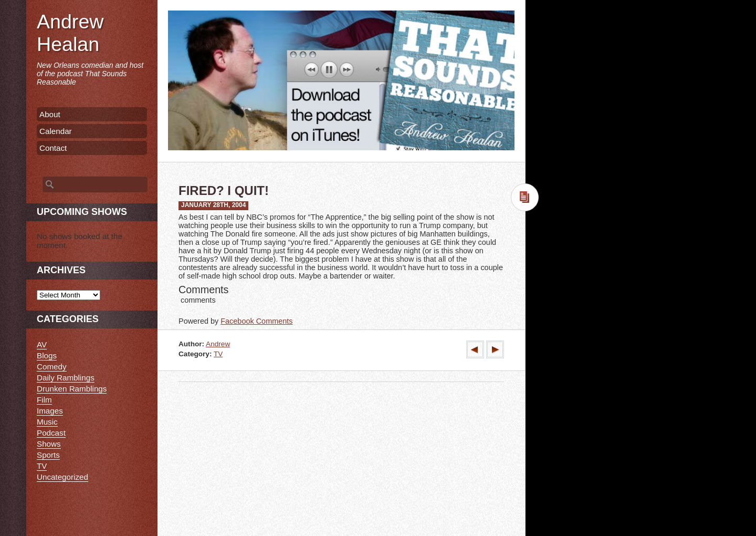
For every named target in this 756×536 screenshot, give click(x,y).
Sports (48, 455)
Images (50, 411)
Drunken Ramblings (72, 389)
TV (218, 354)
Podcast (51, 433)
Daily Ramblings (66, 378)
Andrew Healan (70, 33)
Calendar (56, 131)
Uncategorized (62, 477)
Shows (49, 444)
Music (47, 422)
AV (42, 344)
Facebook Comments (256, 321)
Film (44, 400)
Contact (53, 148)
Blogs (47, 355)
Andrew (218, 344)
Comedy (52, 367)
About (50, 114)
